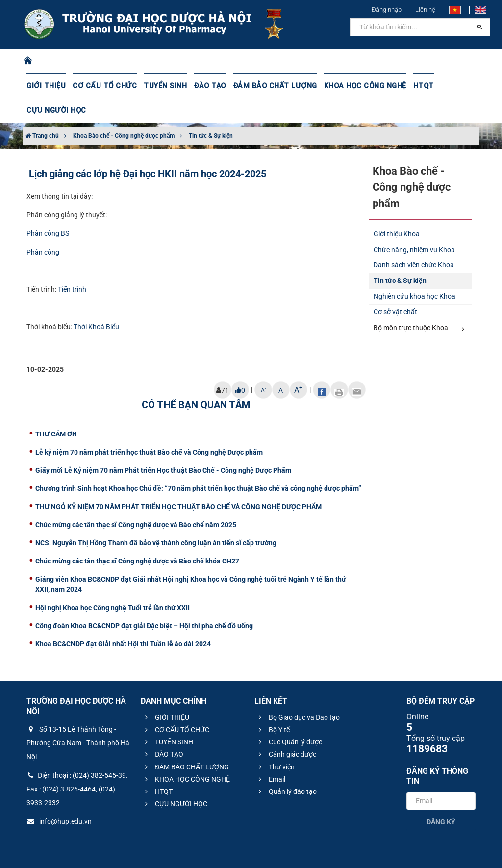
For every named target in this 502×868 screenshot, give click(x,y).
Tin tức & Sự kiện (211, 111)
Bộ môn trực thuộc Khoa (419, 304)
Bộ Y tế (273, 705)
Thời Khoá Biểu (96, 302)
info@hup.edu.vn (59, 797)
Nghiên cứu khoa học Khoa (414, 272)
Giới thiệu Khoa (397, 209)
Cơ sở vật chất (395, 287)
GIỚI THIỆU (46, 86)
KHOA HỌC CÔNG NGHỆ (351, 86)
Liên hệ (425, 10)
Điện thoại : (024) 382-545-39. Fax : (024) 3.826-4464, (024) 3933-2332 (77, 765)
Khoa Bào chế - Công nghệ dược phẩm (124, 111)
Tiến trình (72, 265)
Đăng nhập (387, 10)
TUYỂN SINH (159, 86)
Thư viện (275, 742)
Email (271, 755)
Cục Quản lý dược (289, 717)
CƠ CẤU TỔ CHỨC (101, 86)
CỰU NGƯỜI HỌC (454, 86)
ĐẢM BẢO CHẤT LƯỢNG (265, 86)
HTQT (408, 86)
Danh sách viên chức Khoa (414, 240)
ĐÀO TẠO (202, 86)
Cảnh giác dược (286, 730)
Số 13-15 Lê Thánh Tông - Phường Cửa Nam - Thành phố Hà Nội (78, 718)
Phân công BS (48, 209)
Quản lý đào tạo (286, 767)
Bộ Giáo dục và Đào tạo (298, 693)
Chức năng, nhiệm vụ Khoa (414, 225)
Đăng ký (441, 797)
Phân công (43, 228)
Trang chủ (42, 111)
